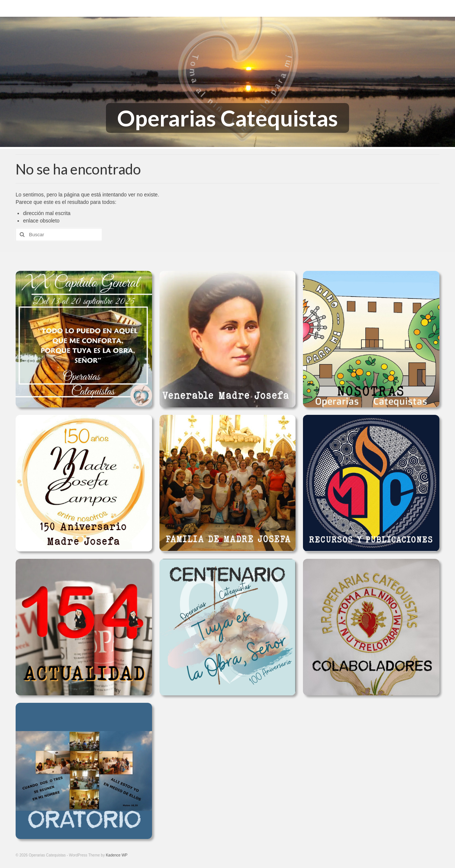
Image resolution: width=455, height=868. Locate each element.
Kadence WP (117, 855)
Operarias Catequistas (227, 118)
